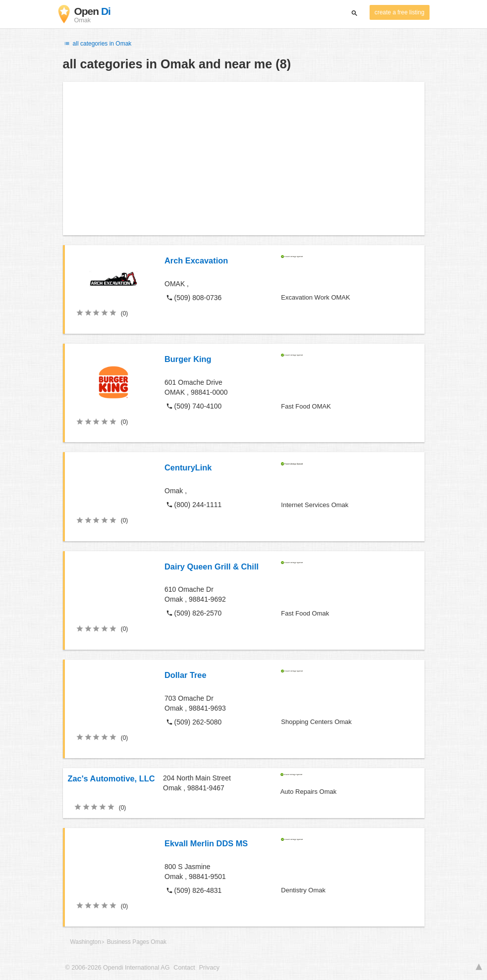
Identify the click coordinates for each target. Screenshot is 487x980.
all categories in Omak (97, 44)
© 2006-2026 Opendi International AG (118, 968)
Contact (184, 968)
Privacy (209, 968)
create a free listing (399, 12)
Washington (86, 942)
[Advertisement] (244, 158)
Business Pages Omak (137, 942)
